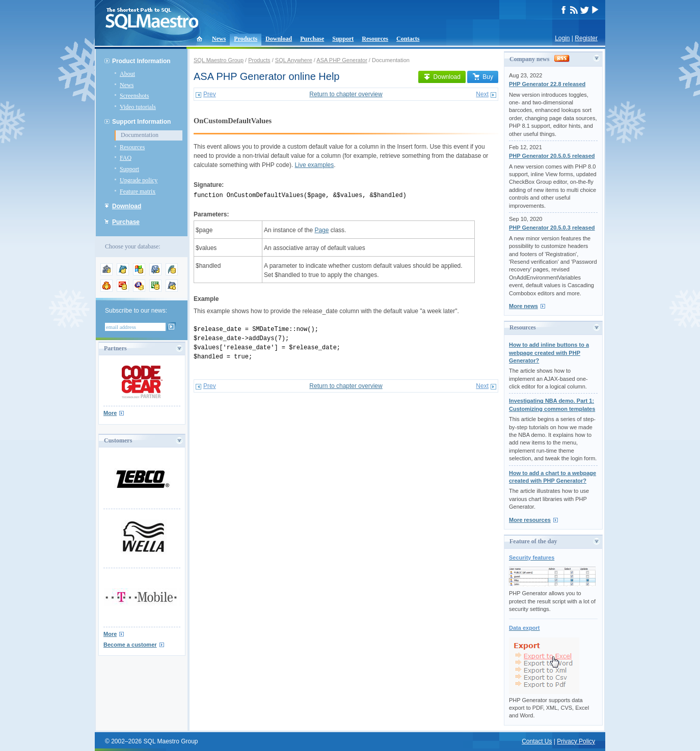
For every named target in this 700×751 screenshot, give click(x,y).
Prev (210, 94)
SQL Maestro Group (219, 60)
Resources (375, 39)
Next (482, 94)
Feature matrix (138, 191)
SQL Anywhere (294, 60)
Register (586, 38)
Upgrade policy (139, 180)
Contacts (408, 39)
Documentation (140, 135)
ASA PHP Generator (342, 60)
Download (279, 39)
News (219, 39)
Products (246, 39)
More (110, 413)
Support (343, 39)
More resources (530, 520)
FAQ (126, 158)
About (127, 74)
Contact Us (537, 741)
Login (562, 38)
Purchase (312, 39)
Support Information (141, 122)
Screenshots (134, 96)
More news (523, 306)
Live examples (315, 165)
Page (321, 230)
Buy (483, 77)
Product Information (141, 61)
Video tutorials (138, 107)
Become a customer (130, 645)
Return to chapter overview (346, 94)
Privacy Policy (576, 741)
